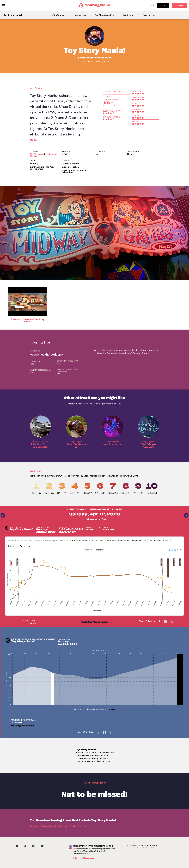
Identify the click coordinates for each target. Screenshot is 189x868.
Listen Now (84, 858)
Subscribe (179, 6)
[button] (169, 550)
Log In (163, 6)
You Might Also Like (104, 15)
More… (34, 140)
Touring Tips (80, 15)
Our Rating (149, 15)
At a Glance (58, 15)
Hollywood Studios (103, 58)
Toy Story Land (37, 154)
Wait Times (129, 15)
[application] (94, 580)
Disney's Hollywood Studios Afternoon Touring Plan (59, 826)
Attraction (85, 58)
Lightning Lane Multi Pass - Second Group (42, 168)
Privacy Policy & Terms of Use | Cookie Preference (143, 848)
